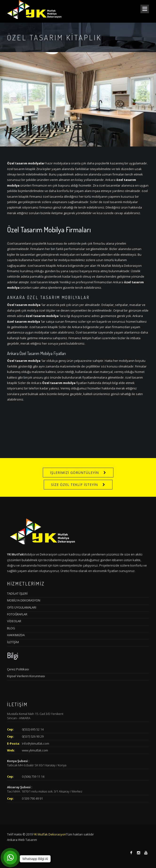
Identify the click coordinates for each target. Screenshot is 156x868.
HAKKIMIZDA (16, 635)
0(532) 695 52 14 (33, 729)
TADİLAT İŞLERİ (17, 593)
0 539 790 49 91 (32, 798)
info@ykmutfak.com (36, 743)
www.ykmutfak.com (35, 750)
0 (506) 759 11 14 (33, 776)
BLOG (11, 628)
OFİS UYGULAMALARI (22, 607)
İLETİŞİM (13, 642)
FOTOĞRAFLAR (17, 614)
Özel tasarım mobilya (24, 305)
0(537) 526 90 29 (33, 736)
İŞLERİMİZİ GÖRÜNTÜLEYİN (74, 473)
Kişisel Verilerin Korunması (26, 676)
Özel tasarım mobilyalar (26, 163)
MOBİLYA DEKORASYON (24, 600)
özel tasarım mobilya (42, 316)
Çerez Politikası (18, 669)
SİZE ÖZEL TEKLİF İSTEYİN (74, 485)
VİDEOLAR (14, 621)
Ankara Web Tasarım (22, 840)
